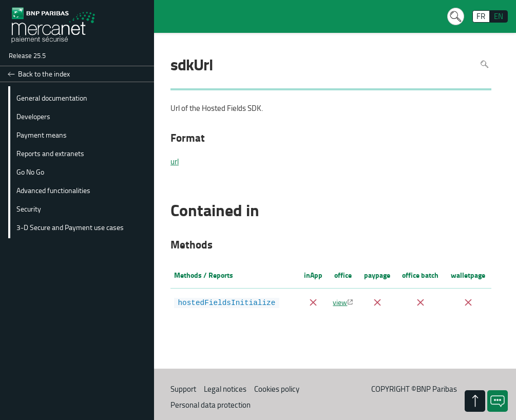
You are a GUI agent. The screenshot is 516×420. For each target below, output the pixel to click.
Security (29, 208)
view (340, 302)
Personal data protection (211, 405)
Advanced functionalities (53, 190)
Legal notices (225, 389)
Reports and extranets (50, 153)
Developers (33, 116)
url (175, 162)
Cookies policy (277, 389)
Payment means (42, 135)
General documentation (52, 98)
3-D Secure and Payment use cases (70, 227)
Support (183, 389)
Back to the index (44, 74)
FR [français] (481, 16)
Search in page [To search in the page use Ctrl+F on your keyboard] (484, 64)
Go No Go (30, 171)
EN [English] (499, 16)
